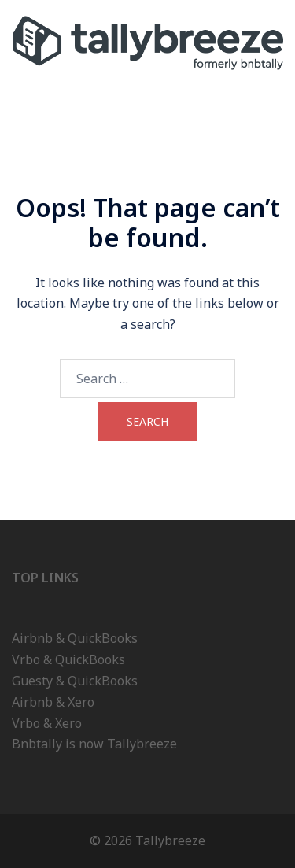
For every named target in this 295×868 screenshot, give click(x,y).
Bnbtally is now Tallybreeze (94, 744)
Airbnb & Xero (53, 702)
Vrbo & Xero (47, 723)
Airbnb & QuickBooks (75, 638)
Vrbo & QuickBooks (68, 659)
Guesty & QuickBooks (75, 681)
